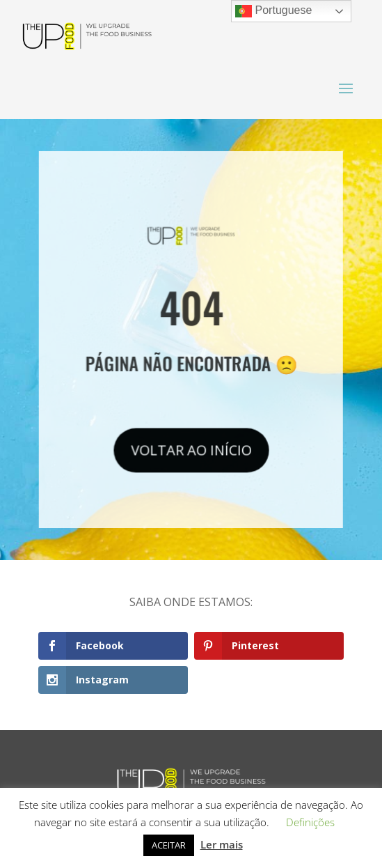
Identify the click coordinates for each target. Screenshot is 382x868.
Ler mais (222, 844)
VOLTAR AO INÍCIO (191, 448)
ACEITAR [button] (169, 845)
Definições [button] (310, 822)
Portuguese (273, 11)
